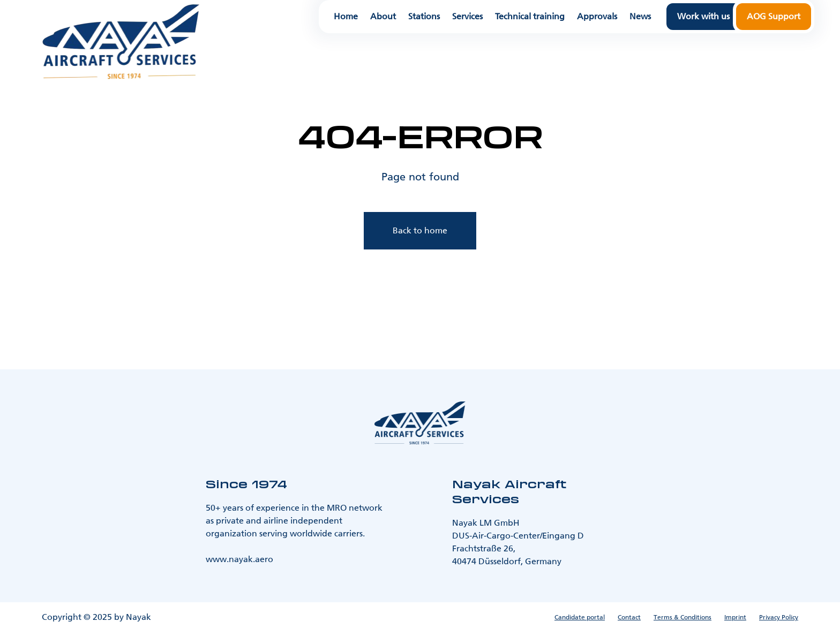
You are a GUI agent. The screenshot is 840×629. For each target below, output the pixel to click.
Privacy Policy (779, 617)
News (640, 17)
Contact (629, 617)
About (383, 17)
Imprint (735, 617)
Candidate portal (580, 617)
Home (346, 17)
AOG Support (774, 16)
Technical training (530, 17)
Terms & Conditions (682, 617)
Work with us (703, 16)
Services (467, 17)
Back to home (420, 230)
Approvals (597, 17)
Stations (424, 17)
